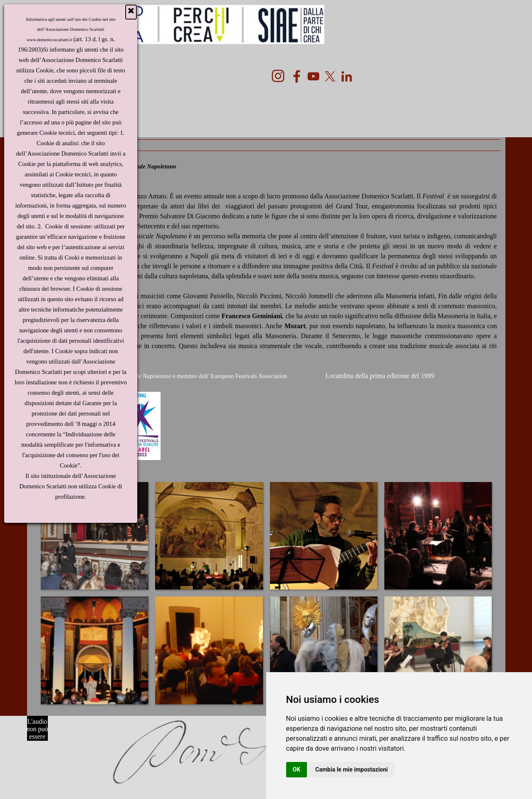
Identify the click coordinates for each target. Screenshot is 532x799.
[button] (94, 536)
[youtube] (313, 76)
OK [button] (297, 769)
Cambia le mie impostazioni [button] (351, 769)
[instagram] (278, 76)
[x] (330, 76)
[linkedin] (347, 76)
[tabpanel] (266, 312)
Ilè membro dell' (161, 376)
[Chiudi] (131, 12)
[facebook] (297, 76)
